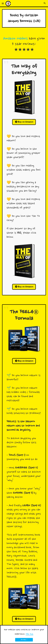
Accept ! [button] (24, 640)
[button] (3, 4)
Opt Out (29, 634)
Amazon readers (15, 39)
